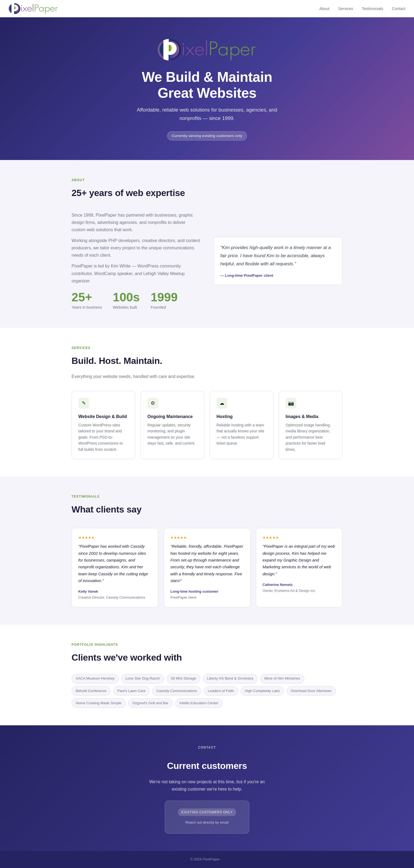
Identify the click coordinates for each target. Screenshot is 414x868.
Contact (399, 9)
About (324, 9)
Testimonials (372, 9)
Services (346, 9)
